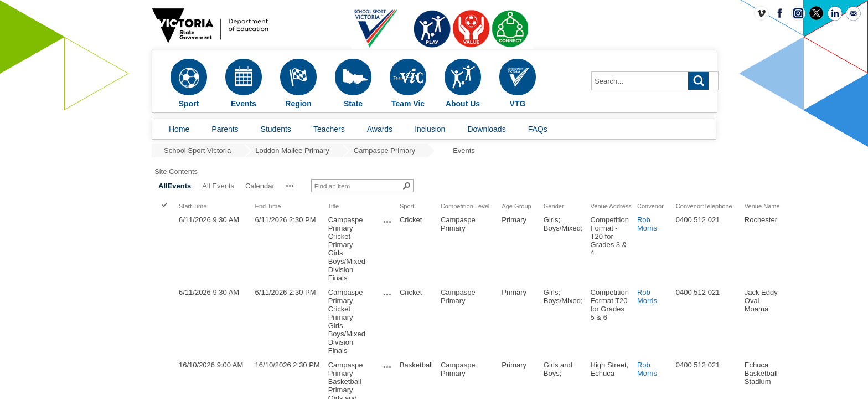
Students (276, 129)
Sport (522, 198)
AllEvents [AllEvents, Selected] (290, 178)
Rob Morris (762, 216)
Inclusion (430, 129)
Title (448, 198)
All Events (333, 178)
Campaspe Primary (384, 150)
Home (179, 129)
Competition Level (580, 198)
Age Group (631, 198)
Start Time (308, 198)
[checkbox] (280, 198)
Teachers (329, 129)
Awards (380, 129)
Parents (225, 129)
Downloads (486, 129)
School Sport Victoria (197, 150)
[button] (405, 177)
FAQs (538, 129)
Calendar (375, 178)
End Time (383, 198)
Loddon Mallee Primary (292, 150)
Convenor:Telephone (819, 198)
